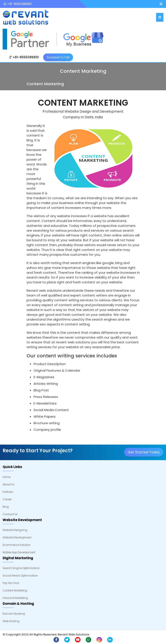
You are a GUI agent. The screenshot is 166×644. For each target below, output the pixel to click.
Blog (6, 507)
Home (7, 477)
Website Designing (15, 530)
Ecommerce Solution (17, 545)
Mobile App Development (19, 552)
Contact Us (10, 514)
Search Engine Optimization (21, 568)
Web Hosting (11, 621)
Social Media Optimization (20, 576)
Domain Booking (14, 614)
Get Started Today (144, 452)
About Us (9, 484)
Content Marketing (15, 590)
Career (7, 499)
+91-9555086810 (18, 4)
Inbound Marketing (15, 598)
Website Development (17, 537)
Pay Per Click (11, 583)
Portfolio (8, 492)
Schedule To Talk (58, 57)
